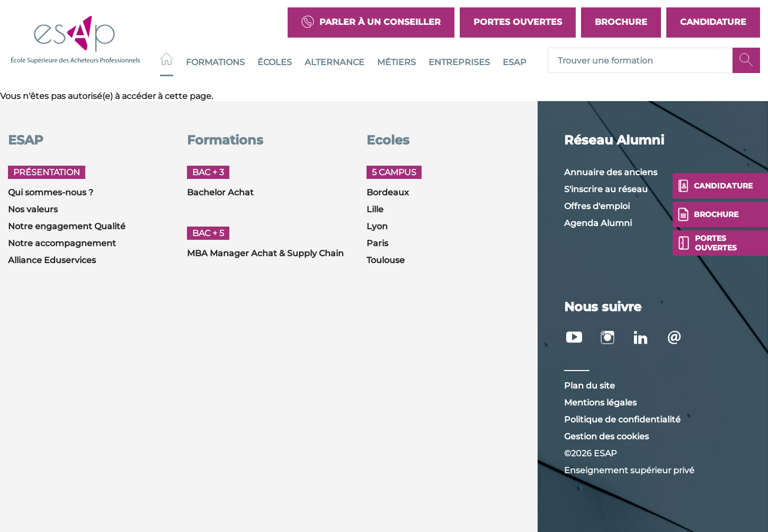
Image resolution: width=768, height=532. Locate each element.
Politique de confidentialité (622, 420)
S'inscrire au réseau (606, 189)
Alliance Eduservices (52, 260)
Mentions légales (600, 403)
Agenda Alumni (598, 223)
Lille (375, 209)
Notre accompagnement (62, 243)
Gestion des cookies (606, 436)
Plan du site (590, 386)
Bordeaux (388, 192)
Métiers (396, 62)
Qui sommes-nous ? (51, 192)
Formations (215, 62)
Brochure (621, 22)
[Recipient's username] (640, 61)
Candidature (713, 22)
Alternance (334, 62)
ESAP (515, 62)
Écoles (275, 62)
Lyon (377, 226)
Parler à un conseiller (371, 22)
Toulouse (386, 260)
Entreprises (459, 62)
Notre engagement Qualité (67, 226)
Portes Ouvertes (518, 22)
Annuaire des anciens (611, 172)
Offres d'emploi (597, 206)
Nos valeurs (33, 209)
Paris (377, 243)
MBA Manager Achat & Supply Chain (265, 253)
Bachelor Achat (220, 192)
